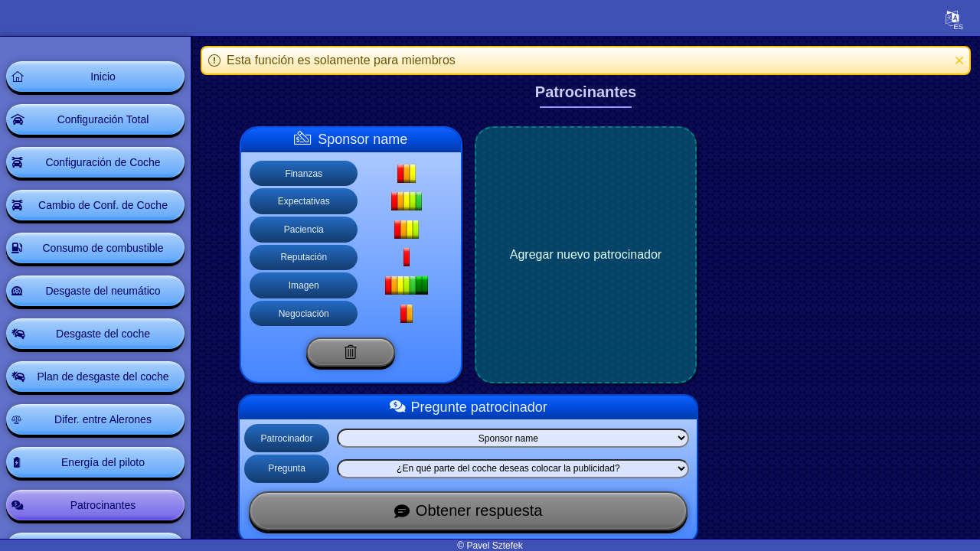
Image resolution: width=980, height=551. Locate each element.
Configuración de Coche (103, 162)
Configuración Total (103, 119)
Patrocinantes (103, 505)
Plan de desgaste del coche (103, 377)
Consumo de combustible (103, 248)
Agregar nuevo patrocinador (586, 254)
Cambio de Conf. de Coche (103, 205)
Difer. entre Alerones (103, 419)
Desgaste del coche (103, 334)
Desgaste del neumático (103, 291)
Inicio (103, 77)
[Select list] (513, 438)
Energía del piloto (103, 462)
